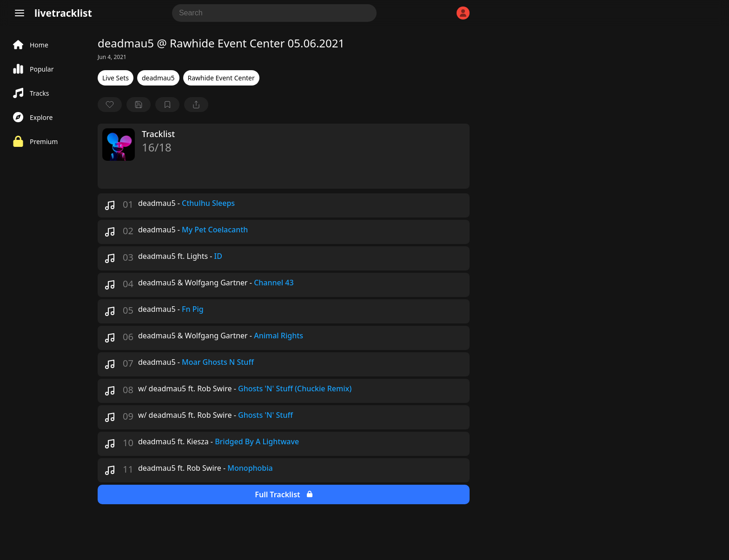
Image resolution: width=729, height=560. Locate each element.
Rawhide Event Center (221, 78)
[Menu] (20, 13)
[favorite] (110, 105)
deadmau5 (158, 78)
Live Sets (116, 78)
